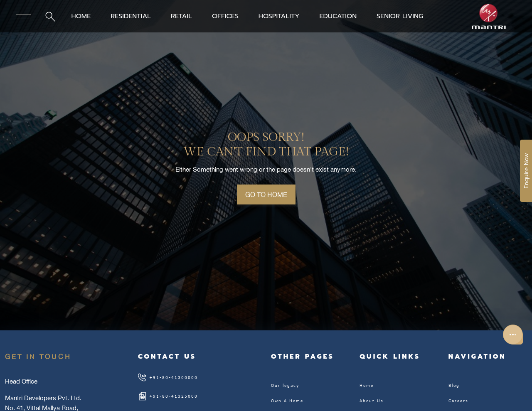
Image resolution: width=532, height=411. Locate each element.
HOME (81, 16)
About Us (372, 401)
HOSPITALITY (279, 16)
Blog (454, 385)
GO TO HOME (266, 194)
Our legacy (285, 385)
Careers (458, 401)
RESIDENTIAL (131, 16)
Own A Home (287, 401)
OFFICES (225, 16)
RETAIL (181, 16)
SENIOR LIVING (400, 16)
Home (367, 385)
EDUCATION (338, 16)
